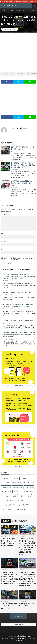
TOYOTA (3, 10)
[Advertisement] (18, 52)
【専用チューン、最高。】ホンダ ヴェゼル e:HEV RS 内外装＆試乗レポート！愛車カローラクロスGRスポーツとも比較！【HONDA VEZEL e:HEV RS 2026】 (27, 546)
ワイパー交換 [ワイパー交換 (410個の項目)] (8, 509)
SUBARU (33, 10)
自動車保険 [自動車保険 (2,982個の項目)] (21, 509)
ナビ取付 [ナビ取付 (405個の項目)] (19, 500)
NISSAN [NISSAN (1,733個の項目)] (6, 487)
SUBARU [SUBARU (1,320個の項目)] (18, 487)
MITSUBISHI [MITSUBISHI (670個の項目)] (28, 483)
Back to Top (18, 617)
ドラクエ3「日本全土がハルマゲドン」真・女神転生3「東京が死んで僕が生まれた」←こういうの (18, 305)
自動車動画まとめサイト (23, 636)
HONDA (18, 10)
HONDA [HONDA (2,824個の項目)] (25, 478)
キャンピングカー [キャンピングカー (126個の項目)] (9, 496)
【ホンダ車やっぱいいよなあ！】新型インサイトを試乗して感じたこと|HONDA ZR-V (9, 542)
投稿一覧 (25, 129)
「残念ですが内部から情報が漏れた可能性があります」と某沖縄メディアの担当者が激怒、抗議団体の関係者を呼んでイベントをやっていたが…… (19, 276)
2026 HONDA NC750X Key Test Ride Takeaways (9, 606)
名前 (3, 233)
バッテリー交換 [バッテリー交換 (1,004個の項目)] (9, 505)
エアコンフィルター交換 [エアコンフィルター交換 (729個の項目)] (23, 492)
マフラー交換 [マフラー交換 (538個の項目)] (23, 505)
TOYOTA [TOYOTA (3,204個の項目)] (7, 492)
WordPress (18, 640)
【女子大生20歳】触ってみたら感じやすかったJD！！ (19, 321)
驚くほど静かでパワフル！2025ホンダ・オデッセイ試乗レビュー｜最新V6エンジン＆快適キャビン (23, 165)
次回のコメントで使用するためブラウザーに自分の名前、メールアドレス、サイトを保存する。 (18, 259)
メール (4, 241)
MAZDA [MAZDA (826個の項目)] (17, 483)
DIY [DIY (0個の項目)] (16, 478)
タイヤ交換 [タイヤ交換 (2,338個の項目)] (7, 500)
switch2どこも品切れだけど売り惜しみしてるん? (17, 292)
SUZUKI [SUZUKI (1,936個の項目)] (29, 487)
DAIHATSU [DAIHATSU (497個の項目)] (7, 478)
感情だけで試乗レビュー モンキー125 (28, 605)
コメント (4, 214)
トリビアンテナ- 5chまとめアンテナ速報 (16, 270)
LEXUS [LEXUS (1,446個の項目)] (6, 483)
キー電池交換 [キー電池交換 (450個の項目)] (24, 496)
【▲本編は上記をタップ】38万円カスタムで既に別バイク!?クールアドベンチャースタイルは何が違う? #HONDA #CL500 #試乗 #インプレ (9, 579)
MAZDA (25, 10)
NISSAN (11, 10)
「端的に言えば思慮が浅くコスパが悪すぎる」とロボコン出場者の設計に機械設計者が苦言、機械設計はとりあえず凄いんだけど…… (19, 335)
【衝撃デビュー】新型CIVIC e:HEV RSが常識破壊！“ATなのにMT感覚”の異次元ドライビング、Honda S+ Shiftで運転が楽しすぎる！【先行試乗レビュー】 (27, 579)
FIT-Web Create (23, 638)
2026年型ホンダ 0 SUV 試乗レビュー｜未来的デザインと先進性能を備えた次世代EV (23, 183)
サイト (3, 249)
